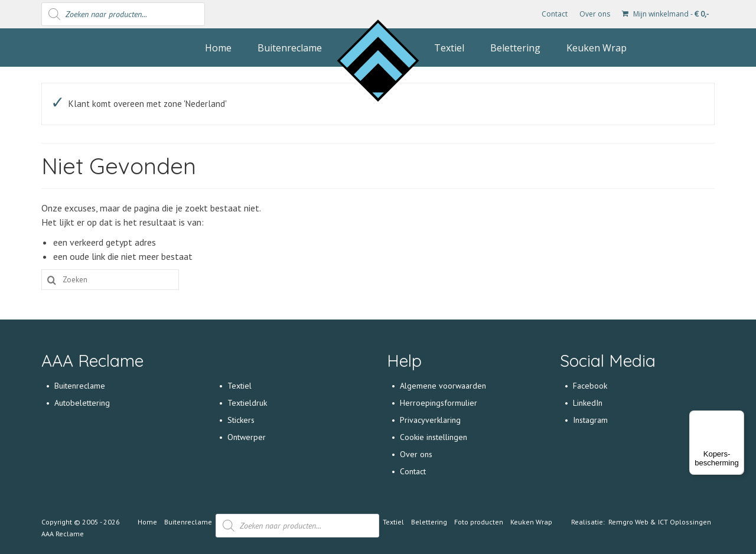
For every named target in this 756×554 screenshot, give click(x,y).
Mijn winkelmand (665, 14)
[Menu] (737, 418)
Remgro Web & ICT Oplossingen (660, 522)
